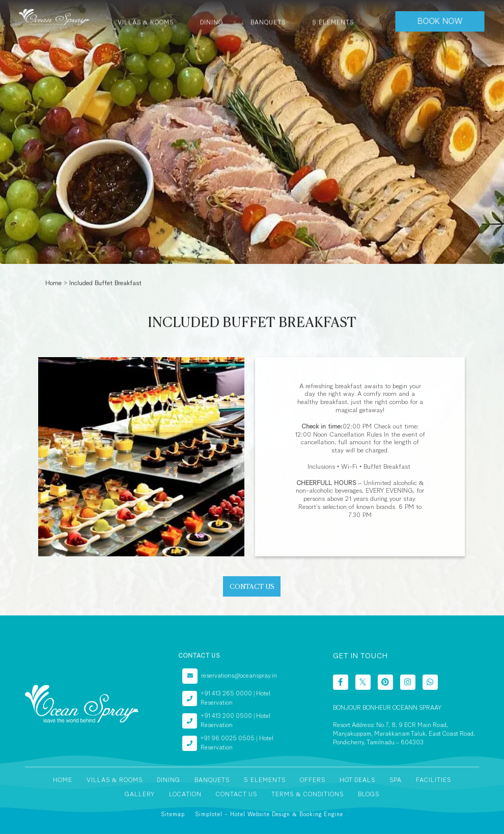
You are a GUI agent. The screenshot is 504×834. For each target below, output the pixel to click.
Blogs (369, 795)
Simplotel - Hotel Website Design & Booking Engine (269, 814)
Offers (313, 781)
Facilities (433, 781)
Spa (396, 781)
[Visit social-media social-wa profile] (430, 682)
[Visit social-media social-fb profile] (341, 682)
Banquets (212, 781)
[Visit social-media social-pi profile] (385, 682)
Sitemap (173, 814)
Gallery (140, 795)
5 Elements (265, 781)
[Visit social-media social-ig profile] (408, 682)
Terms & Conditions (307, 795)
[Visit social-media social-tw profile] (363, 682)
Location (185, 795)
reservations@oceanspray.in (239, 676)
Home (53, 283)
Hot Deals (357, 781)
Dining (169, 781)
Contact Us (236, 795)
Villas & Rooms (115, 781)
